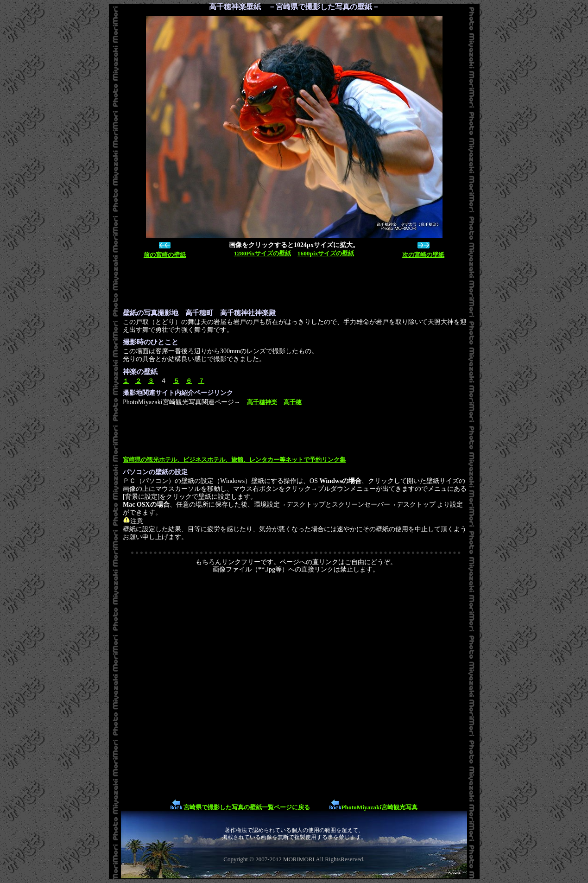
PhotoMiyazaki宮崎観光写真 (379, 807)
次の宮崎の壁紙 (423, 255)
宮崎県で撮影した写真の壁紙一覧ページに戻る (247, 807)
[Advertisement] (291, 284)
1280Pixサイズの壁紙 (262, 253)
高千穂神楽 (262, 402)
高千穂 (293, 402)
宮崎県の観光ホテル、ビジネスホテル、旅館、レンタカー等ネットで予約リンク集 (234, 460)
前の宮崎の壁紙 (165, 255)
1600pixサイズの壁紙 (326, 253)
